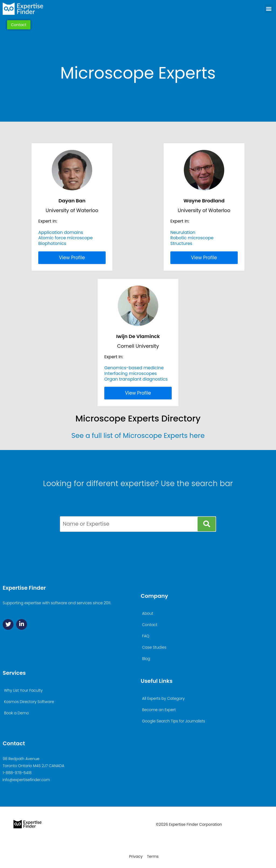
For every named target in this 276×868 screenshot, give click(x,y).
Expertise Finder (24, 588)
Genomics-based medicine (134, 368)
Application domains (61, 232)
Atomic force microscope (65, 238)
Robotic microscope (192, 238)
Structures (181, 243)
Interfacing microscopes (131, 373)
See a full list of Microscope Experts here (138, 436)
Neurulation (183, 232)
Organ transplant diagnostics (136, 379)
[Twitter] (8, 624)
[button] (269, 9)
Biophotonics (52, 243)
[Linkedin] (22, 624)
